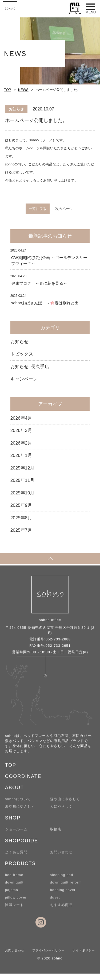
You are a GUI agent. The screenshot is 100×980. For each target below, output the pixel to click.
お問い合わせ (61, 854)
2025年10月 (23, 493)
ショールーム (16, 832)
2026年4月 (21, 418)
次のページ (64, 209)
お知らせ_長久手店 (30, 367)
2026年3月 (21, 430)
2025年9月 (21, 505)
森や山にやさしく (65, 801)
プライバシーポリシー (48, 953)
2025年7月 (21, 530)
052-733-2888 (58, 641)
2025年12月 (23, 468)
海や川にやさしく (20, 809)
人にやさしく (61, 809)
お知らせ (19, 342)
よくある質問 (16, 854)
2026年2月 (21, 443)
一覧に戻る (37, 209)
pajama (12, 892)
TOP (8, 90)
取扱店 (56, 832)
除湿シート (15, 907)
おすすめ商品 (61, 907)
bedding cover (63, 892)
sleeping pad (62, 877)
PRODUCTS (20, 866)
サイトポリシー (84, 953)
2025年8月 (21, 518)
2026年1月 (21, 455)
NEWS (23, 90)
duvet (55, 900)
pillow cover (16, 900)
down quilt (14, 885)
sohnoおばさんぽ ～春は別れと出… (47, 303)
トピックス (22, 354)
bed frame (14, 877)
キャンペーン (24, 379)
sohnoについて (18, 801)
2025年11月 (23, 480)
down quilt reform (66, 885)
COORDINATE (23, 779)
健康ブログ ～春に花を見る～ (39, 283)
